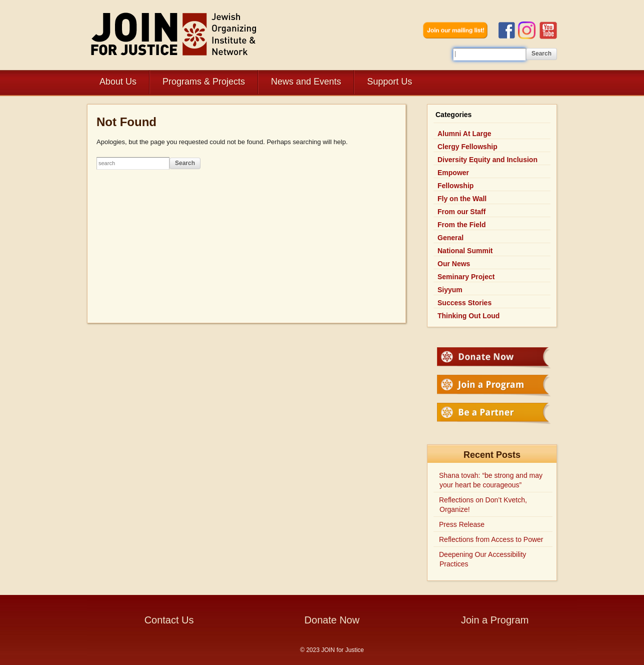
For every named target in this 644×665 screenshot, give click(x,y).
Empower (453, 173)
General (450, 238)
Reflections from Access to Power (491, 539)
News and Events (306, 82)
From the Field (461, 225)
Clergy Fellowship (467, 147)
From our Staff (461, 212)
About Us (118, 82)
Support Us (389, 82)
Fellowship (455, 186)
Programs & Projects (204, 82)
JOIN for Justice (174, 34)
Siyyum (450, 290)
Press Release (462, 524)
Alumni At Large (464, 134)
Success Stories (464, 303)
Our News (454, 264)
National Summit (465, 251)
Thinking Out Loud (468, 316)
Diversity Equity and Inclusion (487, 160)
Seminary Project (466, 277)
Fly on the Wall (462, 199)
